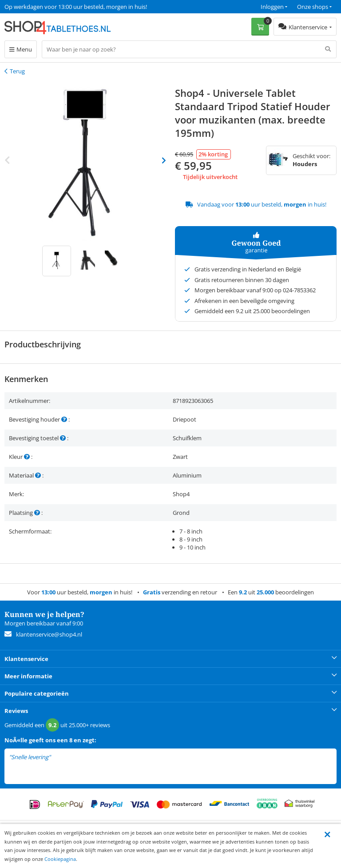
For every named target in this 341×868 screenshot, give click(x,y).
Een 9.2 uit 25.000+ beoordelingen (49, 7)
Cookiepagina (60, 859)
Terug (17, 71)
